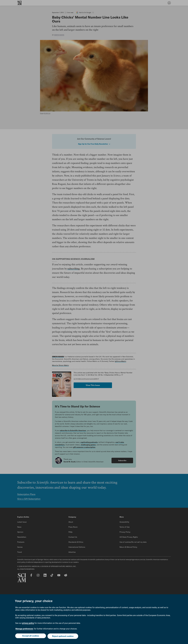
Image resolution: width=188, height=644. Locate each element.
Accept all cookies (30, 636)
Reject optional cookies (63, 636)
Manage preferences (24, 629)
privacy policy (28, 624)
